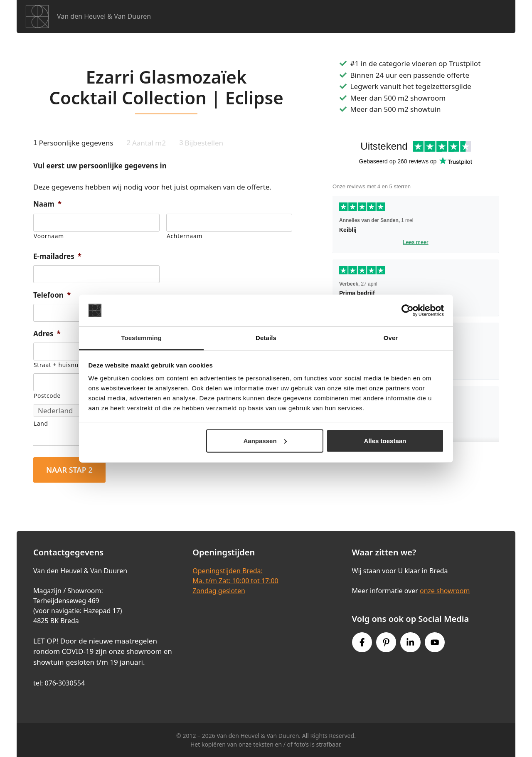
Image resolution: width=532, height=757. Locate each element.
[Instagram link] (410, 642)
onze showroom (445, 591)
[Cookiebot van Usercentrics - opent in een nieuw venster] (408, 311)
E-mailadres (57, 256)
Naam (47, 204)
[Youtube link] (435, 642)
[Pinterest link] (386, 642)
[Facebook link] (362, 642)
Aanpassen (265, 441)
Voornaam (49, 236)
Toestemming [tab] (141, 338)
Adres (47, 334)
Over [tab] (391, 338)
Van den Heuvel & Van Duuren (104, 16)
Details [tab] (266, 338)
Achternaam (185, 236)
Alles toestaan (385, 441)
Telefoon (52, 295)
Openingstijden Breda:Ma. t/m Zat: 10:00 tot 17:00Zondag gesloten (235, 581)
